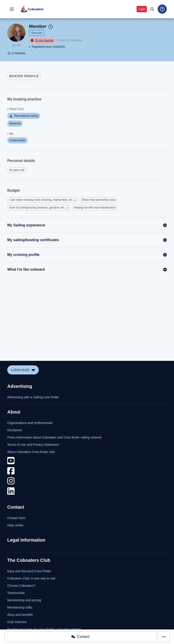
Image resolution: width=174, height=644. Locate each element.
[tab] (24, 76)
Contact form (16, 518)
